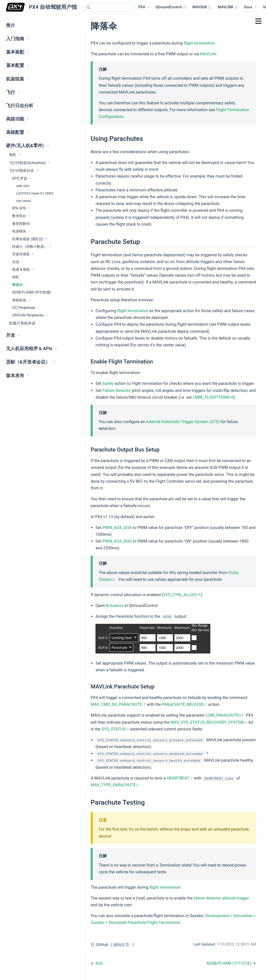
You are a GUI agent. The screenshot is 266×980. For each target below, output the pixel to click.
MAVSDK (202, 7)
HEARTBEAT (180, 778)
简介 (11, 25)
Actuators (115, 606)
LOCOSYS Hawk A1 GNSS (35, 193)
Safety (108, 383)
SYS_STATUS (116, 729)
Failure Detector (117, 391)
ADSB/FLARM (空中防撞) (31, 292)
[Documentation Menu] (250, 7)
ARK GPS (23, 186)
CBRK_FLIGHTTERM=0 (213, 397)
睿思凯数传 (21, 224)
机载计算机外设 (22, 323)
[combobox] (109, 7)
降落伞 (17, 285)
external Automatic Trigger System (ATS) (183, 422)
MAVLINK (228, 7)
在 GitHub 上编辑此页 (110, 945)
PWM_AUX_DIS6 (117, 528)
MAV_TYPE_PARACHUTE (116, 785)
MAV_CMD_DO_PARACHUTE (119, 704)
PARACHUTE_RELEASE (185, 704)
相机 (16, 277)
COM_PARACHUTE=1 (224, 715)
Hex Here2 (24, 201)
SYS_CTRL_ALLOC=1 (182, 595)
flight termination (199, 43)
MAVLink (208, 54)
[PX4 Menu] (144, 7)
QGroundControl (171, 7)
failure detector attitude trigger (221, 898)
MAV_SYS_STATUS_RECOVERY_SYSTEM (209, 722)
